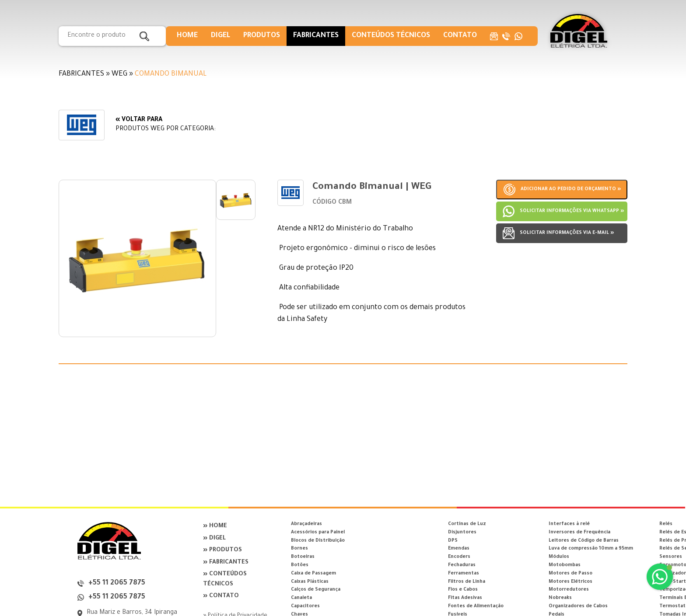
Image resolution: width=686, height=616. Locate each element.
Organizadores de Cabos (578, 606)
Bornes (299, 549)
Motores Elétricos (570, 582)
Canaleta (301, 598)
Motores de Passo (570, 574)
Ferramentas (464, 574)
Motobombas (565, 565)
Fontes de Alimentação (476, 606)
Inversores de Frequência (579, 532)
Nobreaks (560, 598)
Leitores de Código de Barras (584, 541)
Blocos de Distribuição (318, 541)
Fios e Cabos (463, 590)
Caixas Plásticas (310, 582)
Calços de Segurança (316, 590)
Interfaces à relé (569, 524)
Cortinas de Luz (467, 524)
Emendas (459, 549)
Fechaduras (462, 565)
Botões (300, 565)
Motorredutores (569, 590)
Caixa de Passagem (313, 574)
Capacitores (305, 606)
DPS (453, 541)
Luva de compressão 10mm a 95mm (591, 549)
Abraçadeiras (306, 524)
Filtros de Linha (467, 582)
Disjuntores (462, 532)
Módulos (559, 557)
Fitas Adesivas (465, 598)
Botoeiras (303, 557)
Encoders (459, 557)
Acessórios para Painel (318, 532)
